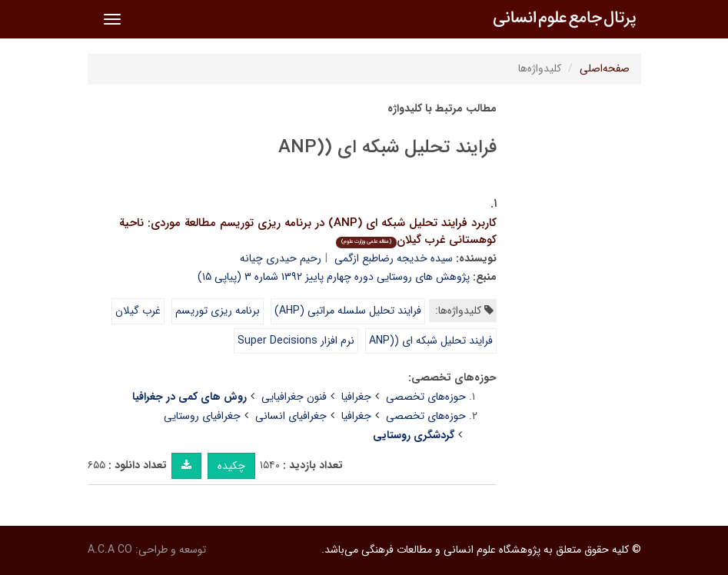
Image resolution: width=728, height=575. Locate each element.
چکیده (231, 466)
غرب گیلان (138, 311)
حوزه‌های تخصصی (426, 397)
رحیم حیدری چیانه (281, 258)
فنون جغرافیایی (294, 397)
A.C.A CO (110, 550)
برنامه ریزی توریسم (218, 311)
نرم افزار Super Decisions (296, 341)
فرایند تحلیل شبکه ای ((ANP (431, 341)
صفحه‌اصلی (605, 68)
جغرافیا (356, 397)
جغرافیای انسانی (291, 416)
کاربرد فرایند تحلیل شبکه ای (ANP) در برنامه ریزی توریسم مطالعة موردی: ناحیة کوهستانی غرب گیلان (308, 232)
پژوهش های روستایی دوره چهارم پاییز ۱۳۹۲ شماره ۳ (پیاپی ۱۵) (334, 277)
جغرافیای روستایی (202, 416)
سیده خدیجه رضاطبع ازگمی (394, 258)
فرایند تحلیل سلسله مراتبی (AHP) (348, 311)
